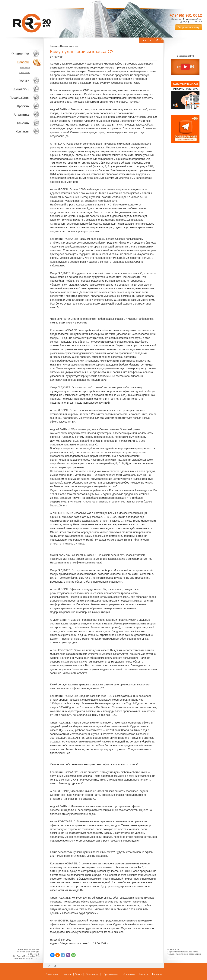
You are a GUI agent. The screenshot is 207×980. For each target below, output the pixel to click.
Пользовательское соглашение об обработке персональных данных (184, 957)
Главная (54, 46)
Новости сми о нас (69, 46)
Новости (22, 62)
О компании (21, 54)
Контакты (21, 131)
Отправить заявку (189, 27)
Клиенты (21, 123)
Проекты (21, 106)
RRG (32, 23)
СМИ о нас (25, 72)
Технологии (21, 89)
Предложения (111, 974)
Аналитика (21, 114)
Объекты (21, 97)
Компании (25, 67)
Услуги (21, 81)
